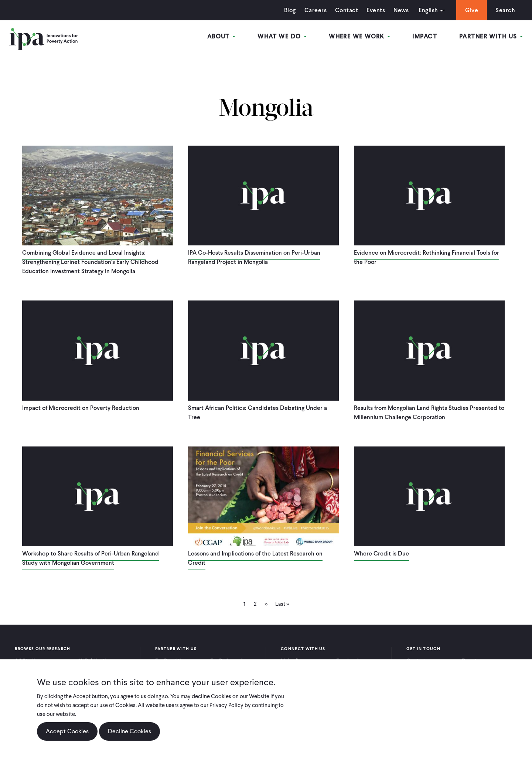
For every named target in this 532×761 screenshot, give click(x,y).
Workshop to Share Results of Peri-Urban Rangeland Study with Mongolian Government (91, 558)
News (401, 10)
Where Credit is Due (381, 553)
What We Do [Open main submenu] (282, 36)
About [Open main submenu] (221, 36)
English (428, 10)
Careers (316, 10)
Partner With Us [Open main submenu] (491, 36)
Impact (425, 36)
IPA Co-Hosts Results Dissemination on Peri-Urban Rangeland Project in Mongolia (254, 257)
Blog (290, 10)
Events (376, 10)
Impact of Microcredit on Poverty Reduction (81, 408)
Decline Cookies (129, 731)
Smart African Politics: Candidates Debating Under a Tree (258, 412)
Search (505, 10)
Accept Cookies (67, 731)
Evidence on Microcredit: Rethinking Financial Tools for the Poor (427, 257)
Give (472, 10)
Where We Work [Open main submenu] (359, 36)
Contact (347, 10)
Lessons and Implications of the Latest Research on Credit (255, 558)
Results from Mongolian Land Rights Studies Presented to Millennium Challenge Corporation (429, 412)
